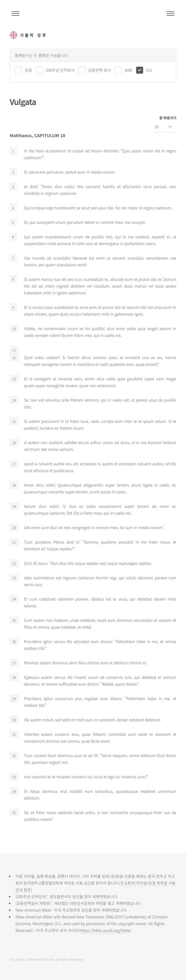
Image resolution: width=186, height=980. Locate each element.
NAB (128, 70)
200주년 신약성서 (60, 70)
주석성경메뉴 (15, 14)
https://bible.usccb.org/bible (105, 930)
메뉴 (170, 14)
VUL (149, 70)
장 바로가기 (168, 118)
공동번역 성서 (99, 70)
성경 (28, 70)
